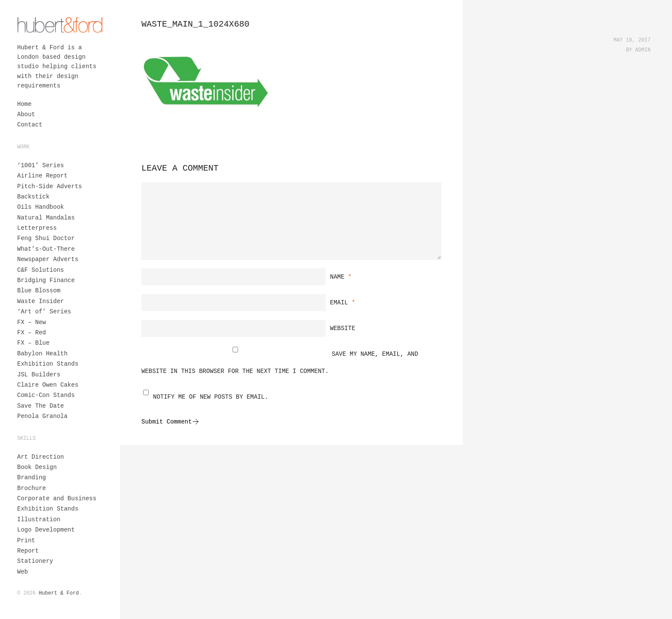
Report (28, 551)
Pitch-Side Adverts (49, 186)
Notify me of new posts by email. (211, 397)
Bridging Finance (46, 280)
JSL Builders (39, 375)
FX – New (31, 322)
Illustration (39, 520)
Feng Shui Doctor (46, 238)
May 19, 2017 (632, 40)
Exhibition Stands (48, 364)
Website (343, 328)
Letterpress (37, 228)
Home (24, 104)
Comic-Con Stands (46, 395)
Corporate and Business (57, 499)
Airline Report (42, 176)
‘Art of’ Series (44, 312)
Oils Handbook (40, 207)
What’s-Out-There (46, 249)
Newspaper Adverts (48, 259)
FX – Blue (33, 343)
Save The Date (40, 406)
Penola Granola (42, 416)
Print (26, 541)
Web (22, 572)
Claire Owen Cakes (48, 385)
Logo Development (46, 530)
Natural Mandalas (46, 218)
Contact (30, 125)
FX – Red (31, 333)
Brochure (31, 488)
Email (343, 303)
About (26, 114)
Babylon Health (42, 354)
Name (341, 277)
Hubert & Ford (59, 593)
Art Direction (40, 457)
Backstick (33, 197)
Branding (31, 478)
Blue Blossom (39, 291)
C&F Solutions (40, 270)
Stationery (35, 561)
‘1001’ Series (40, 165)
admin (643, 50)
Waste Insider (40, 301)
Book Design (37, 467)
